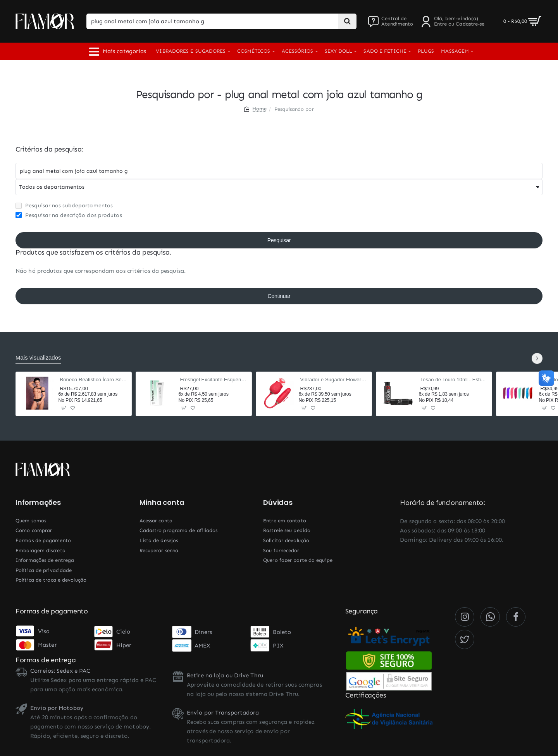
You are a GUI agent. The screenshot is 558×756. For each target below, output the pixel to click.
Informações (38, 503)
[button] (64, 408)
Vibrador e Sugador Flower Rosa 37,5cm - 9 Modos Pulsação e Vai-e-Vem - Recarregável (334, 380)
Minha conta (162, 503)
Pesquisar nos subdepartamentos (64, 206)
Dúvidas (278, 503)
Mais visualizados (38, 357)
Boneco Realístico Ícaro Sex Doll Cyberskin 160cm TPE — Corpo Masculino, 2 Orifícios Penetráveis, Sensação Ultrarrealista (94, 380)
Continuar (279, 296)
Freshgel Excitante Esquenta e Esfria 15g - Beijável (214, 380)
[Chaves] (279, 171)
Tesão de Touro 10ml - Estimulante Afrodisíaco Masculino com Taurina (454, 380)
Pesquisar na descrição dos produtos (69, 215)
